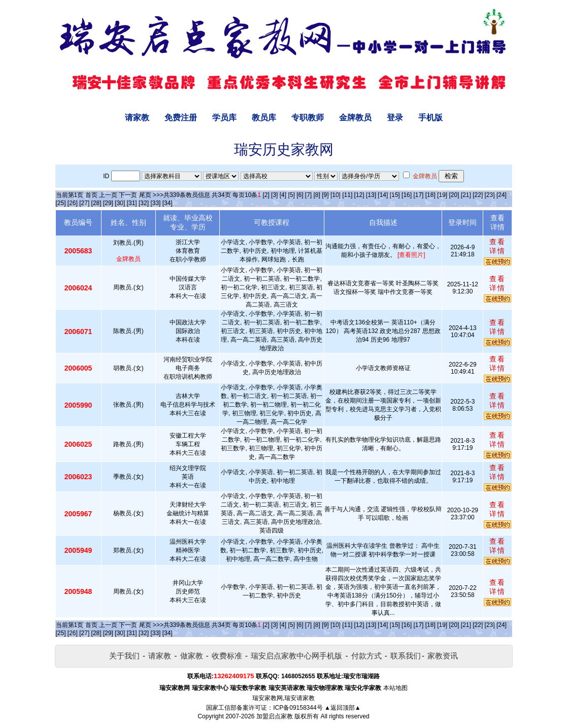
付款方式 (366, 656)
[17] (418, 195)
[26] (73, 203)
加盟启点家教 (275, 716)
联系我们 (406, 656)
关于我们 (124, 656)
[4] (283, 195)
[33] (155, 203)
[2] (266, 195)
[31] (132, 203)
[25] (61, 203)
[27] (84, 203)
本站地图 (395, 688)
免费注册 (181, 118)
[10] (336, 195)
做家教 (192, 656)
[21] (466, 195)
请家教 (137, 118)
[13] (371, 195)
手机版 (430, 118)
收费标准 (227, 656)
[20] (454, 195)
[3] (274, 195)
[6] (300, 195)
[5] (291, 195)
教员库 (264, 118)
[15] (395, 195)
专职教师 (308, 118)
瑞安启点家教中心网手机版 (296, 656)
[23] (490, 195)
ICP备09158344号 (298, 708)
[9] (325, 195)
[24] (502, 195)
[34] (168, 203)
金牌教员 (355, 118)
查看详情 (497, 246)
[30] (120, 203)
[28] (96, 203)
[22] (478, 195)
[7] (308, 195)
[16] (407, 195)
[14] (383, 195)
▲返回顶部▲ (343, 708)
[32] (144, 203)
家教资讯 (443, 656)
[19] (442, 195)
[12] (359, 195)
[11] (347, 195)
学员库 (224, 118)
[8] (317, 195)
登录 (395, 118)
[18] (430, 195)
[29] (108, 203)
